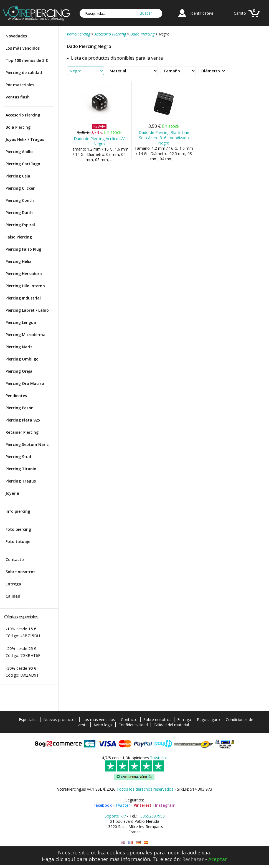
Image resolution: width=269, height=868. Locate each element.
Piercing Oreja (19, 371)
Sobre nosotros (20, 572)
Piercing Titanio (21, 469)
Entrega (13, 584)
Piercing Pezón (20, 408)
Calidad (13, 596)
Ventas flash (18, 97)
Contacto (15, 559)
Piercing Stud (18, 457)
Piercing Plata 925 (23, 420)
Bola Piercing (18, 127)
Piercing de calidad (24, 73)
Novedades (16, 36)
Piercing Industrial (23, 298)
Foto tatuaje (18, 541)
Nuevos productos (60, 719)
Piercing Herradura (24, 274)
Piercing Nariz (19, 347)
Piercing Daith (19, 213)
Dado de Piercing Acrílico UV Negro (99, 141)
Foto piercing (18, 529)
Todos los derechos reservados (145, 789)
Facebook (103, 805)
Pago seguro (208, 719)
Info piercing (18, 511)
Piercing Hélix (18, 261)
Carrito (240, 13)
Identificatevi (202, 13)
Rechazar (193, 859)
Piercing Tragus (21, 481)
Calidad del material (171, 725)
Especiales (28, 719)
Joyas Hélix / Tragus (25, 139)
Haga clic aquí (58, 859)
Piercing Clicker (20, 188)
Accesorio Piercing (23, 115)
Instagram (165, 805)
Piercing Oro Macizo (25, 383)
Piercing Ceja (18, 176)
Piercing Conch (20, 200)
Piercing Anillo (19, 152)
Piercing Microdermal (26, 335)
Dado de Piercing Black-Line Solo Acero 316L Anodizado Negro (164, 138)
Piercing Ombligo (22, 359)
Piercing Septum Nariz (27, 444)
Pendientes (16, 396)
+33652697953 (151, 816)
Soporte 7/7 (115, 816)
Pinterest (143, 805)
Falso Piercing (19, 237)
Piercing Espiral (20, 225)
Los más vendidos (23, 48)
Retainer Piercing (22, 432)
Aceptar (218, 859)
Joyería (12, 493)
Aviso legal (103, 725)
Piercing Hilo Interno (25, 286)
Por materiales (20, 85)
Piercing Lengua (21, 322)
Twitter (123, 805)
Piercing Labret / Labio (27, 310)
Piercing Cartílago (23, 164)
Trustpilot (159, 758)
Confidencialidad (133, 725)
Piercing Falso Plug (23, 249)
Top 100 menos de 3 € (27, 60)
